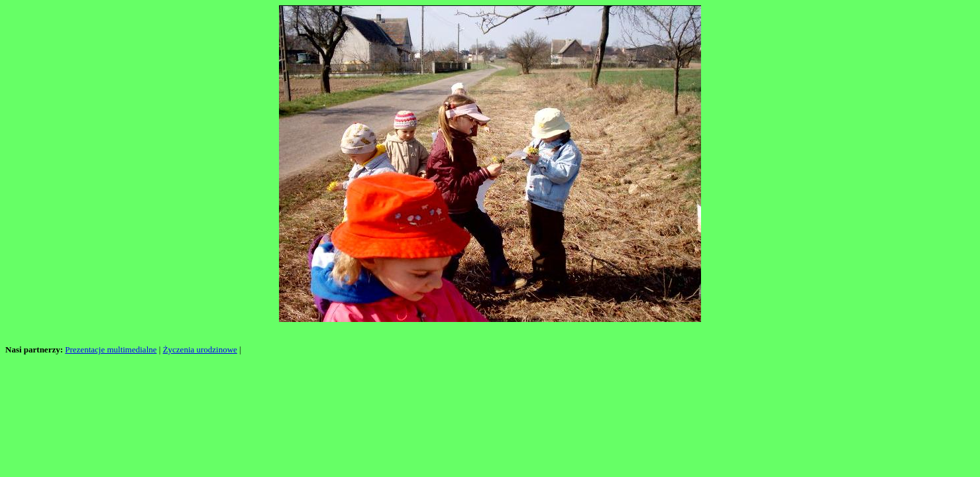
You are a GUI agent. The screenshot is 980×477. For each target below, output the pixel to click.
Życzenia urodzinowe (200, 349)
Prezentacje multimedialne (111, 349)
